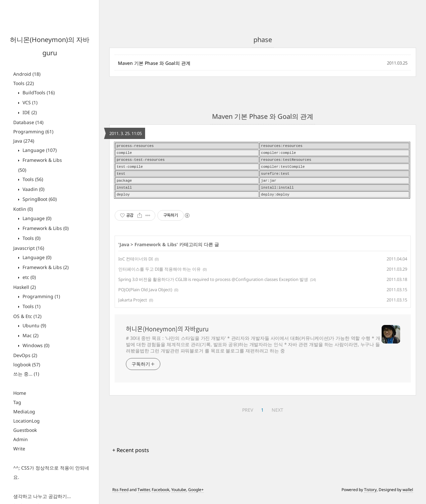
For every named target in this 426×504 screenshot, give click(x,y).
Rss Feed (120, 495)
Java (24, 141)
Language (39, 150)
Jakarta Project (133, 305)
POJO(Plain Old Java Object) (145, 295)
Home (20, 393)
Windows (35, 345)
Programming (33, 132)
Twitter (144, 495)
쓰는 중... (26, 374)
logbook (27, 365)
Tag (17, 402)
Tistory (370, 495)
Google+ (196, 495)
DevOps (25, 355)
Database (28, 122)
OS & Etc (27, 316)
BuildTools (38, 92)
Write (19, 449)
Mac (30, 335)
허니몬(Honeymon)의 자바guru (167, 334)
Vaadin (33, 189)
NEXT (277, 415)
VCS (29, 102)
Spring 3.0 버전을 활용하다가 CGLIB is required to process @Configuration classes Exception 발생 (213, 285)
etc (28, 277)
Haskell (25, 287)
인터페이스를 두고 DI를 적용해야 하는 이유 (160, 274)
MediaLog (24, 412)
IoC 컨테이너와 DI (135, 264)
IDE (29, 112)
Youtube (179, 495)
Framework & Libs (45, 228)
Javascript (29, 248)
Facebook (160, 495)
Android (27, 74)
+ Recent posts (131, 455)
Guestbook (25, 430)
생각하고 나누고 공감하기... (42, 496)
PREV (248, 415)
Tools (24, 83)
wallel (408, 495)
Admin (21, 439)
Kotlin (23, 209)
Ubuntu (34, 325)
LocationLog (27, 421)
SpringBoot (39, 199)
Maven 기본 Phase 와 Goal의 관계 (154, 63)
